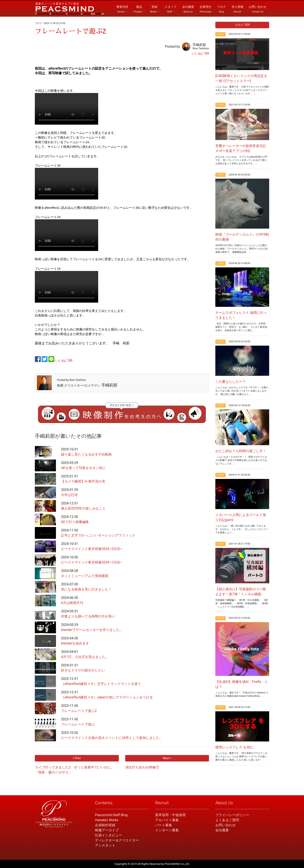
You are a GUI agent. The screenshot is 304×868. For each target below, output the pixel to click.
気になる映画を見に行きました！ (86, 589)
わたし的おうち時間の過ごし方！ (241, 451)
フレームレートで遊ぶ (78, 724)
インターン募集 (167, 830)
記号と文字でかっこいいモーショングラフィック (98, 535)
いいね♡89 (200, 53)
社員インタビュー (109, 835)
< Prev (77, 758)
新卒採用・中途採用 (170, 815)
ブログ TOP (242, 25)
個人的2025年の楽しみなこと (83, 508)
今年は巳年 (69, 495)
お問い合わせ (225, 825)
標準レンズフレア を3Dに (235, 747)
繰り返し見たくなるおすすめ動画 (86, 454)
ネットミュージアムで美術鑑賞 (85, 576)
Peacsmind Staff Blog (111, 815)
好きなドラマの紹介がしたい (83, 670)
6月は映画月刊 (72, 603)
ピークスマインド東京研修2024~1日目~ (92, 562)
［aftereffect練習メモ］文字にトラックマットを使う (101, 684)
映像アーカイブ (107, 830)
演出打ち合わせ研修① (142, 767)
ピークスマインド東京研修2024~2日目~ (92, 549)
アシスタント (105, 845)
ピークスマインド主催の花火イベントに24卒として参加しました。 (112, 738)
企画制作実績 (105, 825)
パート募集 (164, 825)
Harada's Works (107, 820)
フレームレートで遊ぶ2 (79, 711)
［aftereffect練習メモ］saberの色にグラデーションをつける (107, 697)
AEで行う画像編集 (75, 522)
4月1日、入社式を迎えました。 (85, 657)
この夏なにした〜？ (231, 382)
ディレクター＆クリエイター (117, 840)
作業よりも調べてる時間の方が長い (88, 616)
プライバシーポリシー (232, 815)
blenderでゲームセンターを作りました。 (92, 630)
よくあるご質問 (227, 820)
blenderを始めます (75, 643)
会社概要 (222, 830)
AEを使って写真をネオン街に (83, 468)
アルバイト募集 (167, 820)
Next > (167, 758)
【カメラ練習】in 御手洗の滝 (83, 481)
